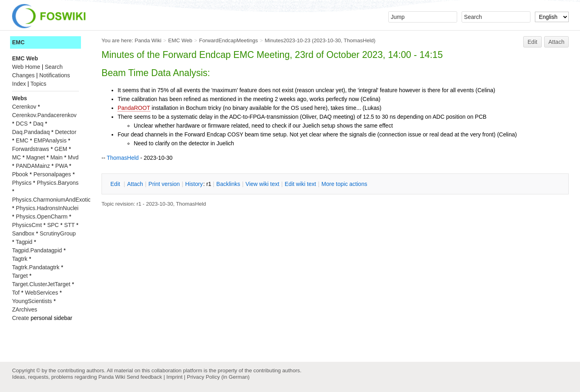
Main (56, 157)
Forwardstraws (31, 149)
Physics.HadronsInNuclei (47, 208)
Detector (66, 132)
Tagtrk (20, 259)
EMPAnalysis (50, 140)
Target (20, 276)
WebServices (41, 293)
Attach (557, 42)
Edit (532, 42)
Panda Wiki (148, 40)
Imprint (174, 377)
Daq (38, 124)
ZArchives (25, 309)
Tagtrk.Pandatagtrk (36, 267)
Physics (22, 183)
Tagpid (24, 242)
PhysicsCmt (27, 225)
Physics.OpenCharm (41, 217)
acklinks (228, 184)
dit (116, 184)
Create (21, 318)
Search (54, 67)
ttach (135, 184)
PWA (61, 166)
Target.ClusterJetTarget (41, 284)
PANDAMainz (33, 166)
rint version (164, 184)
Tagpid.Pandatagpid (37, 250)
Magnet (36, 157)
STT (69, 225)
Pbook (20, 174)
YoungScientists (32, 301)
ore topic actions (344, 184)
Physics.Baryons (57, 183)
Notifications (54, 75)
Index (19, 84)
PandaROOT (134, 108)
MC (17, 157)
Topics (38, 84)
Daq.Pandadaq (31, 132)
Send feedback (144, 377)
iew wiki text (263, 184)
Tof (16, 293)
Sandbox (23, 233)
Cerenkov (24, 107)
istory (194, 184)
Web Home (26, 67)
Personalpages (52, 174)
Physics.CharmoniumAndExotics (53, 200)
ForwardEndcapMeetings (228, 40)
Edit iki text (300, 184)
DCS (22, 124)
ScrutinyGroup (58, 233)
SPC (53, 225)
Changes (23, 75)
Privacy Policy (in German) (218, 377)
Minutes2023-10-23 (287, 40)
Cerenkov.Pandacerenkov (44, 115)
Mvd (73, 157)
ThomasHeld (359, 40)
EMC (18, 42)
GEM (61, 149)
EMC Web (180, 40)
